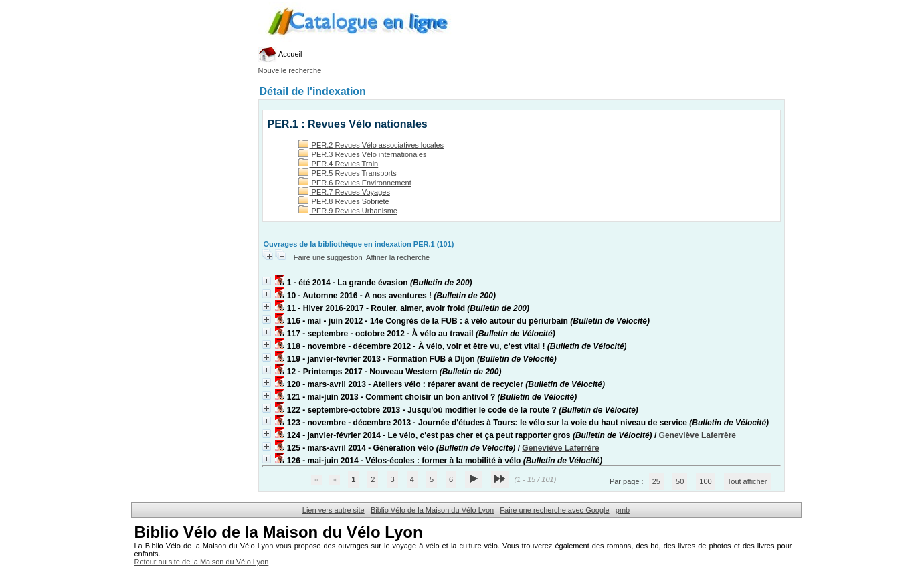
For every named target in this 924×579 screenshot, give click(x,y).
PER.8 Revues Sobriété (344, 201)
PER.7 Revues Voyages (344, 192)
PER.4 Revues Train (339, 164)
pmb (623, 510)
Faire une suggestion (328, 257)
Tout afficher (747, 481)
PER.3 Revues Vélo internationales (363, 154)
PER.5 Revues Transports (348, 173)
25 (656, 481)
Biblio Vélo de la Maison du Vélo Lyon (432, 510)
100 (705, 481)
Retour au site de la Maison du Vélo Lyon (202, 562)
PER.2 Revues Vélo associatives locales (371, 145)
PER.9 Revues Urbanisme (348, 211)
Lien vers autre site (334, 510)
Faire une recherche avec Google (554, 510)
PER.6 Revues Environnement (355, 183)
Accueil (280, 54)
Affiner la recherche (398, 257)
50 (680, 481)
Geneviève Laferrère (698, 435)
